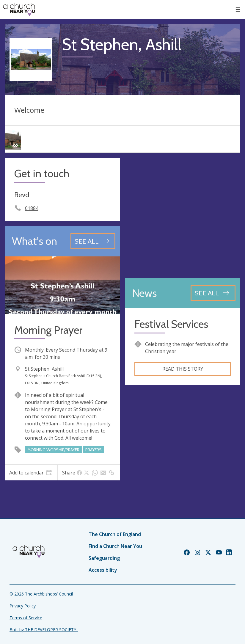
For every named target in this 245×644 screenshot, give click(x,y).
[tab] (31, 473)
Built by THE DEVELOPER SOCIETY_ (44, 630)
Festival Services (171, 324)
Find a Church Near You (115, 546)
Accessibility (103, 570)
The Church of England (115, 534)
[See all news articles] (213, 293)
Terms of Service (26, 618)
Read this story (183, 369)
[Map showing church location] (183, 215)
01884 (32, 208)
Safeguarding (104, 558)
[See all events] (93, 241)
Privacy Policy (23, 606)
